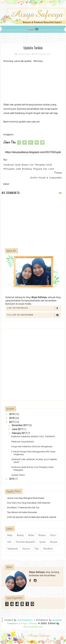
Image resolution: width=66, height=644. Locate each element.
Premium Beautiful (25, 542)
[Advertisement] (33, 83)
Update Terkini (18, 475)
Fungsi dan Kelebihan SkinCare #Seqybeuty (32, 446)
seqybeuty (13, 549)
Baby (10, 535)
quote (43, 542)
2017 (12, 422)
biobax (42, 535)
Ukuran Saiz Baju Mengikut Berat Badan (26, 498)
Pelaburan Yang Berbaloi (23, 442)
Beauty (20, 535)
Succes (26, 549)
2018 (12, 418)
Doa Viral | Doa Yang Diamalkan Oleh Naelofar (29, 503)
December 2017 (20, 425)
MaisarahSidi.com (33, 627)
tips (37, 549)
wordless (48, 549)
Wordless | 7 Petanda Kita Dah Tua (23, 508)
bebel (31, 535)
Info (9, 542)
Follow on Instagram (34, 315)
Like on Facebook (34, 308)
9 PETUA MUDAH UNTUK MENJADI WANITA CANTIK (32, 517)
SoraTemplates (25, 620)
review (54, 542)
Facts (53, 535)
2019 (12, 414)
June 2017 (18, 429)
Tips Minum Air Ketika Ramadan (22, 512)
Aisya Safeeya (30, 624)
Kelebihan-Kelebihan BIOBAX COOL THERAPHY (33, 437)
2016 (12, 479)
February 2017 (20, 433)
